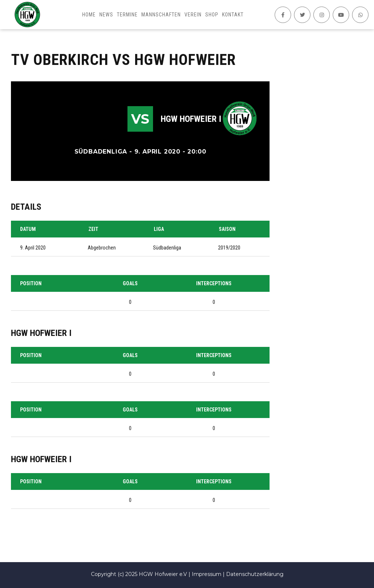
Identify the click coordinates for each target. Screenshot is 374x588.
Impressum (207, 574)
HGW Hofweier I (191, 119)
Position (31, 283)
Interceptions (214, 283)
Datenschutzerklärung (255, 574)
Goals (130, 283)
